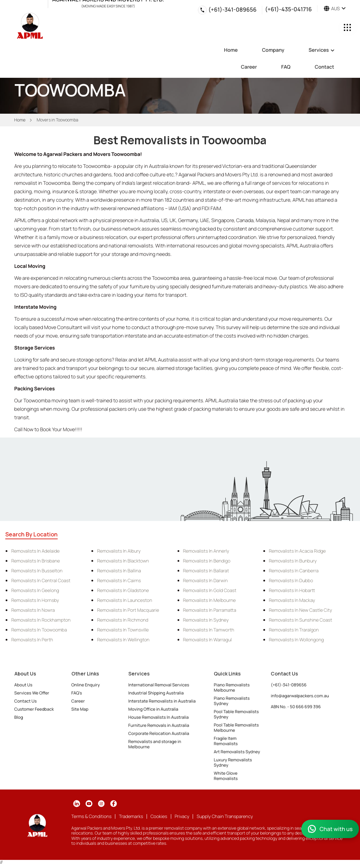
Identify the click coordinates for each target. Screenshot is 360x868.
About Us (24, 685)
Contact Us (26, 701)
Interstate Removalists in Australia (162, 701)
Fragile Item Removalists (226, 741)
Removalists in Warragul (208, 640)
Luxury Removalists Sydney (233, 762)
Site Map (80, 709)
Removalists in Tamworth (209, 630)
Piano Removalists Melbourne (232, 687)
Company (273, 51)
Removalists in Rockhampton (41, 620)
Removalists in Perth (32, 640)
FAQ (286, 68)
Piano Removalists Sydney (232, 701)
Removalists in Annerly (206, 551)
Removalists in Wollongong (296, 640)
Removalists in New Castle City (301, 610)
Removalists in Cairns (119, 580)
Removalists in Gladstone (123, 590)
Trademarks (131, 816)
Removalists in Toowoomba (39, 630)
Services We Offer (32, 693)
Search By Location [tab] (31, 534)
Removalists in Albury (119, 551)
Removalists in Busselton (37, 571)
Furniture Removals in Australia (159, 725)
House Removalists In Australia (159, 717)
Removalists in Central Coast (41, 580)
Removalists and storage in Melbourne (155, 744)
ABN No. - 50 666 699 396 (296, 707)
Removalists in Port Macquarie (128, 610)
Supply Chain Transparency (225, 816)
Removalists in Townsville (123, 630)
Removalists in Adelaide (36, 551)
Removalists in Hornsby (35, 600)
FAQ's (77, 693)
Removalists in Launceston (125, 600)
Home (231, 51)
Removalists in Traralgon (294, 630)
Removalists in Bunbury (293, 561)
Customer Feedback (34, 709)
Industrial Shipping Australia (156, 693)
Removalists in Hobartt (292, 590)
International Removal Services (159, 685)
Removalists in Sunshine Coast (301, 620)
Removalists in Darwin (205, 580)
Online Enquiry (86, 685)
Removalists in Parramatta (210, 610)
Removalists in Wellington (123, 640)
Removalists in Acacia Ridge (297, 551)
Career (249, 68)
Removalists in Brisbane (36, 561)
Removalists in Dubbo (291, 580)
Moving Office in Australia (153, 709)
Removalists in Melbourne (210, 600)
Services (322, 51)
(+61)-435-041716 (288, 9)
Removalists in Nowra (33, 610)
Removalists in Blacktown (123, 561)
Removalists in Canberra (294, 571)
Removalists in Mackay (292, 600)
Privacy (182, 816)
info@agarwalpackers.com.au (300, 696)
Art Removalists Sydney (237, 752)
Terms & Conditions (91, 816)
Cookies (159, 816)
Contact (324, 68)
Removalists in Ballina (119, 571)
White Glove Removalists (226, 776)
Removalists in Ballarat (206, 571)
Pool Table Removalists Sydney (236, 714)
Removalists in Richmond (123, 620)
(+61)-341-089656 (233, 10)
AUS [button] (335, 9)
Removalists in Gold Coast (210, 590)
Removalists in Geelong (35, 590)
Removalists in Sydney (206, 620)
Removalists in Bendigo (207, 561)
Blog (19, 717)
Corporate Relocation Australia (159, 733)
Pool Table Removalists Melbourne (236, 728)
